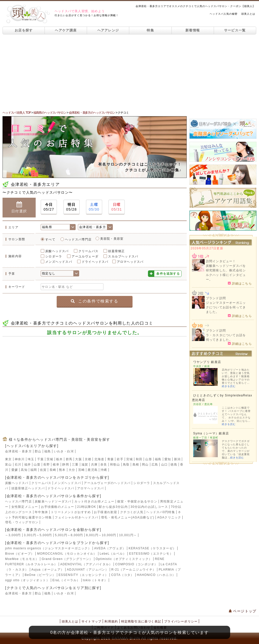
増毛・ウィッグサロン (22, 522)
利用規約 (111, 621)
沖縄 (104, 470)
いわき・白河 (64, 451)
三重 (75, 465)
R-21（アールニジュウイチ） (134, 570)
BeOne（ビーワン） (40, 575)
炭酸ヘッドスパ (57, 251)
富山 (8, 465)
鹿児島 (93, 470)
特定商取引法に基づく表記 (141, 621)
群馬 (69, 459)
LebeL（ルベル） (113, 554)
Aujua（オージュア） (48, 570)
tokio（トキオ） (95, 580)
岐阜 (56, 465)
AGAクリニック (169, 517)
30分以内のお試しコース (149, 507)
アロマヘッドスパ (130, 262)
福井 (28, 465)
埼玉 (31, 459)
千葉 (40, 459)
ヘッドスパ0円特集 (160, 512)
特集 (150, 30)
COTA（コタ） (123, 575)
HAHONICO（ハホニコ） (156, 575)
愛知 (168, 459)
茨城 (50, 459)
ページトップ (243, 611)
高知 (24, 470)
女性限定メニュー (25, 507)
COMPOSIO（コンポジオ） (136, 564)
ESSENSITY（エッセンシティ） (83, 575)
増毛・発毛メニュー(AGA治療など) (128, 517)
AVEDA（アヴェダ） (110, 548)
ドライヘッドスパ (95, 262)
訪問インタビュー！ (221, 261)
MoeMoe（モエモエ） (22, 559)
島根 (136, 465)
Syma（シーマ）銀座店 (211, 433)
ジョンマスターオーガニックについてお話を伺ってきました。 (226, 307)
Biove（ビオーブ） (20, 554)
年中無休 (41, 512)
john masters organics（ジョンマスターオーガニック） (48, 548)
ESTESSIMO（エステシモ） (151, 554)
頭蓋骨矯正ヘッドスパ (28, 488)
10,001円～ (128, 535)
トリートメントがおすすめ (71, 512)
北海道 (99, 459)
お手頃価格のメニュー (58, 507)
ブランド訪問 (216, 298)
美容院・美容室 (112, 239)
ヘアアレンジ (108, 30)
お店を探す (24, 30)
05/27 (49, 207)
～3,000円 (13, 535)
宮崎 (81, 470)
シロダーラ (54, 256)
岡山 (145, 465)
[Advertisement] (129, 72)
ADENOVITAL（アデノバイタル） (86, 564)
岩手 (120, 459)
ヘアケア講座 (66, 30)
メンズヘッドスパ (59, 262)
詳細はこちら (240, 283)
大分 (72, 470)
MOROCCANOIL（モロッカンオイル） (67, 554)
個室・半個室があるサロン (137, 501)
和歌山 (115, 465)
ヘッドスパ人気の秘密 (224, 14)
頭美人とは (248, 14)
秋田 (139, 459)
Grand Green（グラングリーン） (67, 559)
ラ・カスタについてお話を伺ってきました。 (226, 337)
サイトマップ (91, 621)
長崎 (53, 470)
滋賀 (85, 465)
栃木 (59, 459)
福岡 (34, 470)
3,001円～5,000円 (38, 535)
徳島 (174, 465)
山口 (164, 465)
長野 (47, 465)
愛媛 (15, 470)
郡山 (38, 451)
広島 (155, 465)
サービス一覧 (235, 30)
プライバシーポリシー (181, 621)
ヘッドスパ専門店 (78, 239)
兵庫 (94, 465)
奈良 (104, 465)
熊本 (62, 470)
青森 (111, 459)
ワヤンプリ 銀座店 (207, 362)
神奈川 (20, 459)
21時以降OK (87, 507)
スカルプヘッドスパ (123, 256)
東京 (8, 459)
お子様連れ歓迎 (105, 512)
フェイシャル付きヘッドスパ (76, 517)
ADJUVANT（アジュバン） (88, 570)
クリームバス (88, 251)
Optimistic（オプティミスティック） (124, 559)
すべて (50, 239)
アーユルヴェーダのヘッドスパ (107, 483)
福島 (48, 451)
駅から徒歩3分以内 (113, 507)
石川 (18, 465)
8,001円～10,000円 (101, 535)
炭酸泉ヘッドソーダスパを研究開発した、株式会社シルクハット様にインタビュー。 (226, 273)
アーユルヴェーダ (85, 256)
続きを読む (229, 386)
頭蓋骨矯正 (116, 251)
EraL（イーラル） (66, 580)
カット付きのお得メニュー (94, 501)
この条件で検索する (94, 301)
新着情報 (193, 30)
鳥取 (126, 465)
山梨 (37, 465)
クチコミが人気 (132, 512)
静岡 (66, 465)
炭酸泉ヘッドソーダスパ (53, 501)
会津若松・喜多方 (18, 451)
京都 (88, 459)
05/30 (94, 207)
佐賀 (43, 470)
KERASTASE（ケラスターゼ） (152, 548)
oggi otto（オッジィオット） (27, 580)
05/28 (72, 207)
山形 (148, 459)
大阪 (78, 459)
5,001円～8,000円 (69, 535)
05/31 (117, 207)
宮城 (129, 459)
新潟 (177, 459)
